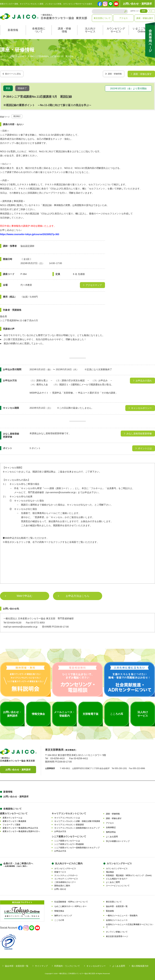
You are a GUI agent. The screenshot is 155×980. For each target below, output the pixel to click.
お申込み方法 (60, 830)
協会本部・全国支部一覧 (117, 905)
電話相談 (110, 871)
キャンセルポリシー (96, 965)
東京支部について (102, 18)
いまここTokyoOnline (142, 30)
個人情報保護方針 (140, 965)
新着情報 (13, 30)
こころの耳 (59, 919)
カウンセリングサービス (116, 30)
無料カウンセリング (63, 914)
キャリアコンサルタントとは (67, 817)
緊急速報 (110, 910)
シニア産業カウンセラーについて (69, 835)
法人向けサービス (90, 30)
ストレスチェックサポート (66, 874)
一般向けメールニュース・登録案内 (122, 914)
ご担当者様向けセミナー (65, 881)
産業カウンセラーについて (14, 812)
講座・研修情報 (64, 30)
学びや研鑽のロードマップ (118, 840)
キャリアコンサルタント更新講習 (69, 823)
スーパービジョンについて (118, 884)
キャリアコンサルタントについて (69, 812)
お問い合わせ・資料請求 (137, 4)
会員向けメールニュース (117, 919)
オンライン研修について (117, 931)
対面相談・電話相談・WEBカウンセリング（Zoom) (129, 874)
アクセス (124, 18)
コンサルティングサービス (66, 878)
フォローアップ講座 (11, 823)
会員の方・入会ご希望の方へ (18, 864)
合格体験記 (111, 826)
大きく (151, 11)
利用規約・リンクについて (67, 965)
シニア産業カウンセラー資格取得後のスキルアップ (77, 847)
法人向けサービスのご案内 (69, 862)
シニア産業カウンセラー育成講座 (69, 843)
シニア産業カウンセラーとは (67, 840)
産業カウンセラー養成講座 (14, 820)
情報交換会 (59, 910)
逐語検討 (18, 115)
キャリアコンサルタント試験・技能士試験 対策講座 (77, 820)
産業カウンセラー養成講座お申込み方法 (20, 827)
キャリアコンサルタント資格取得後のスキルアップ (77, 827)
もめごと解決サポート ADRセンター (70, 905)
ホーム (3, 57)
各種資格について (39, 30)
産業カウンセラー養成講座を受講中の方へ (21, 830)
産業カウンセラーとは (12, 817)
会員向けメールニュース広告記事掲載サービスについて (130, 925)
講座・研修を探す (145, 18)
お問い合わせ (60, 888)
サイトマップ (41, 965)
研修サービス (60, 871)
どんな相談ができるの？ (117, 878)
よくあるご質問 (113, 881)
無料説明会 (111, 831)
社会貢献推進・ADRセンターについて (71, 901)
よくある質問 (112, 835)
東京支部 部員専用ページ (117, 935)
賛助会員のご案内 (62, 884)
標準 (144, 11)
